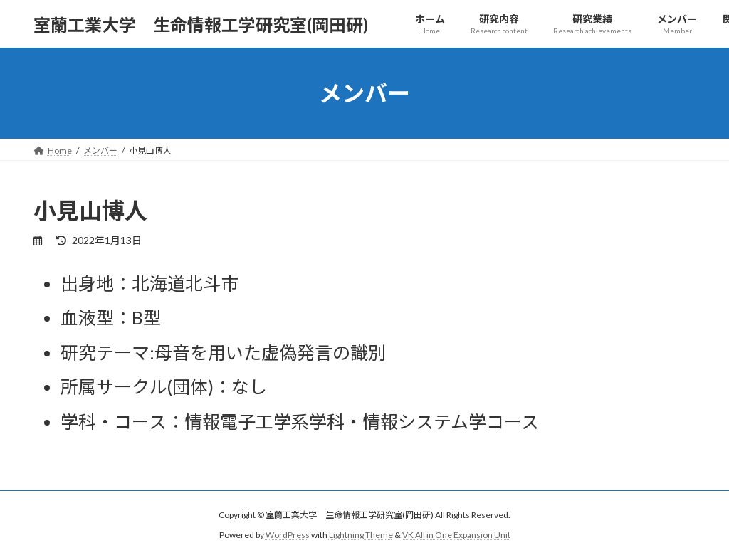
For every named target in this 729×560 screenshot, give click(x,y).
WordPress (288, 535)
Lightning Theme (361, 535)
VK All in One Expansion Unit (456, 535)
